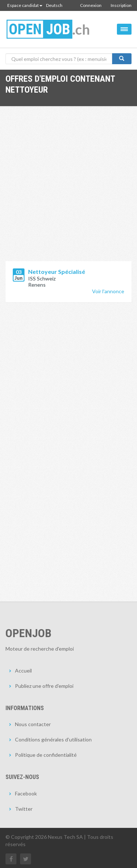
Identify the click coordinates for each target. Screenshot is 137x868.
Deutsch (54, 5)
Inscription (121, 5)
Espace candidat (25, 5)
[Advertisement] (68, 189)
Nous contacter (33, 724)
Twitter (24, 809)
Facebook (26, 793)
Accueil (23, 671)
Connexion (91, 5)
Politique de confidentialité (46, 755)
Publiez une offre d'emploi (44, 686)
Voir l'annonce (108, 291)
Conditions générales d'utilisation (53, 739)
